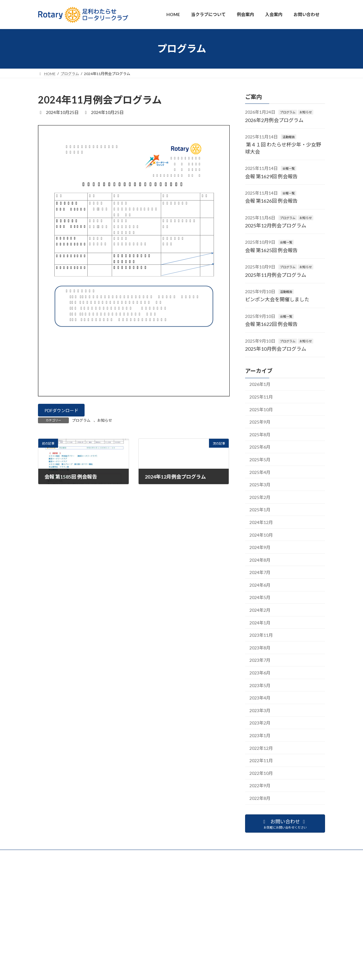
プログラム (81, 422)
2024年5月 (260, 597)
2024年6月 (260, 585)
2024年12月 (261, 522)
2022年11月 (261, 760)
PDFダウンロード (65, 411)
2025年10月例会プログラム (276, 349)
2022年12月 (261, 748)
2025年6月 (260, 447)
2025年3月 (260, 485)
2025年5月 (260, 460)
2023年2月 (260, 723)
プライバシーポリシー (56, 948)
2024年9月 (260, 547)
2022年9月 (260, 786)
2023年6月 (260, 673)
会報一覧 (289, 168)
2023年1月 (260, 735)
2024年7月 (260, 572)
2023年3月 (260, 710)
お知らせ (105, 422)
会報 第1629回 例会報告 (271, 176)
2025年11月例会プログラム (276, 275)
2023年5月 (260, 685)
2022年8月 (260, 798)
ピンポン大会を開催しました (277, 299)
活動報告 (289, 137)
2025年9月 (260, 422)
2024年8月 (260, 560)
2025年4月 (260, 472)
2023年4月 (260, 698)
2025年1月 (260, 510)
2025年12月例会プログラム (276, 225)
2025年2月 (260, 497)
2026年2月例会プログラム (274, 120)
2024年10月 (261, 535)
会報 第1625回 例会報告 (271, 250)
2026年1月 (260, 384)
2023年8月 (260, 647)
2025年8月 (260, 434)
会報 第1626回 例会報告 (271, 201)
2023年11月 (261, 635)
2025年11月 (261, 397)
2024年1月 (260, 622)
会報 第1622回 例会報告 (271, 324)
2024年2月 (260, 610)
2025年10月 (261, 409)
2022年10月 (261, 773)
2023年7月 (260, 660)
